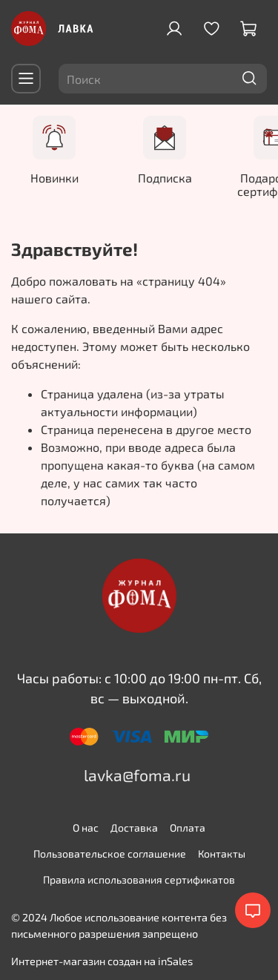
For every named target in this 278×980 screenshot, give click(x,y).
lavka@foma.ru (137, 774)
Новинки (57, 176)
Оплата (188, 827)
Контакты (222, 853)
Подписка (166, 176)
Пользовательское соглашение (110, 853)
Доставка (134, 827)
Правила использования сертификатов (139, 879)
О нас (86, 827)
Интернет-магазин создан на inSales (102, 960)
